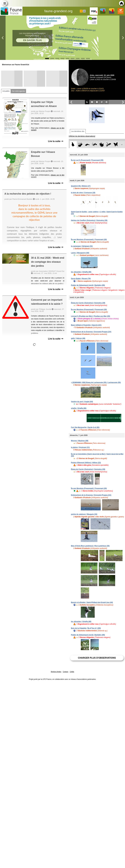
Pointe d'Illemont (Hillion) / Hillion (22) (86, 463)
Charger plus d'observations (97, 658)
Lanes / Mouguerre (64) (80, 253)
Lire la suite (56, 141)
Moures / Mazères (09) (80, 441)
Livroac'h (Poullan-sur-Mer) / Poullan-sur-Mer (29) (90, 316)
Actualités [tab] (6, 91)
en (84, 11)
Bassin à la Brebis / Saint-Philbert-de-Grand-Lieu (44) (92, 602)
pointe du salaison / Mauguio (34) (84, 514)
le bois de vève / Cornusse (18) (83, 193)
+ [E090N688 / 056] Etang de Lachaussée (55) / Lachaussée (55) (96, 382)
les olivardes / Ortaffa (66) (81, 272)
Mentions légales (56, 672)
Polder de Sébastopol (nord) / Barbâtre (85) (88, 285)
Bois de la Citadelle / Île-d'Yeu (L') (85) (86, 628)
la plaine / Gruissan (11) (80, 447)
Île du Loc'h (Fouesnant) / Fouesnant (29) (87, 160)
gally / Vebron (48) (78, 338)
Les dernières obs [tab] (78, 131)
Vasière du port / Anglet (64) (82, 402)
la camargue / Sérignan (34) (82, 246)
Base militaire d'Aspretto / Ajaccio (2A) (86, 325)
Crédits (72, 672)
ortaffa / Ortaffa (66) (79, 408)
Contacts (65, 672)
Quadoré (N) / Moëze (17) (81, 186)
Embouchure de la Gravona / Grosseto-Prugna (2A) (91, 332)
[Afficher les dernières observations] (82, 136)
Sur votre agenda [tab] (18, 91)
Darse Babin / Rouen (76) (81, 279)
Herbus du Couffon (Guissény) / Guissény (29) (89, 220)
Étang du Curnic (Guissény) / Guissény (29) (88, 303)
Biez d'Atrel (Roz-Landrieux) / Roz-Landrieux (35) (90, 546)
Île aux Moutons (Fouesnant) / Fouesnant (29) (89, 240)
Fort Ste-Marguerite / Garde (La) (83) (85, 427)
